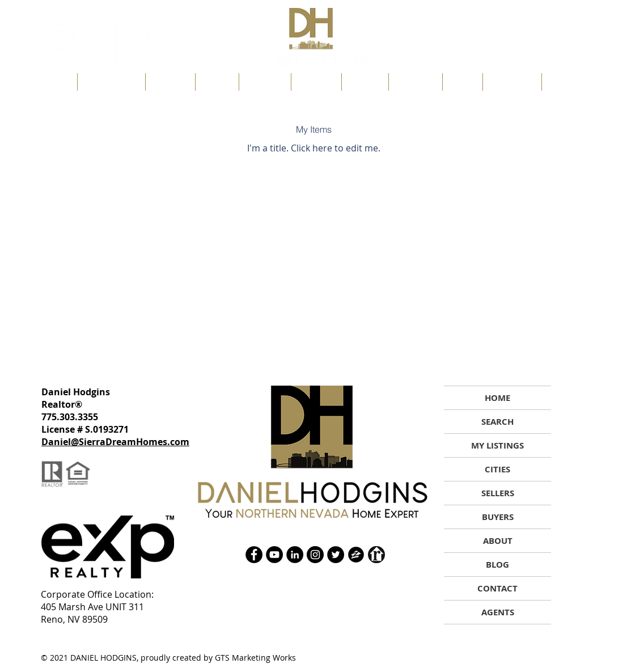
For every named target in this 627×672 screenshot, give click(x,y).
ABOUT (498, 541)
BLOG (497, 565)
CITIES (497, 469)
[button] (217, 82)
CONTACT (497, 588)
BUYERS (498, 517)
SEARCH (497, 422)
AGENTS (498, 612)
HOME (497, 398)
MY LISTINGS (497, 445)
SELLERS (498, 493)
